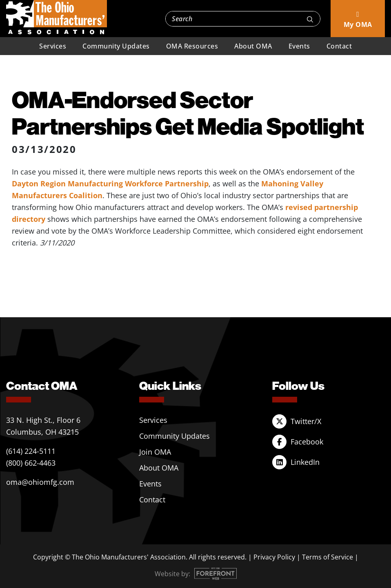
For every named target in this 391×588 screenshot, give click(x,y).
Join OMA (155, 452)
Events (299, 46)
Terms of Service (328, 557)
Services (53, 46)
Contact (339, 46)
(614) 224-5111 (31, 451)
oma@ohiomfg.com (40, 482)
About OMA (253, 46)
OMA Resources (192, 46)
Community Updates (116, 46)
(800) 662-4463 (31, 463)
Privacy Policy (274, 557)
